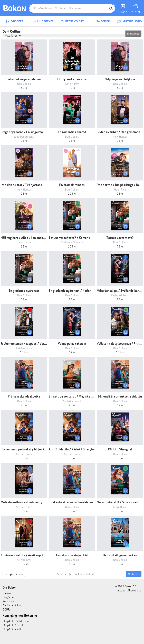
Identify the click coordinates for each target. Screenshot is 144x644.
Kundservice (10, 601)
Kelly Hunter (120, 136)
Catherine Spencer (72, 242)
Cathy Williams (120, 295)
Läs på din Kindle (12, 629)
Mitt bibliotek (130, 21)
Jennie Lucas (24, 242)
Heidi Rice (120, 189)
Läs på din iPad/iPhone (16, 621)
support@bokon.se (128, 590)
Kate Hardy (72, 83)
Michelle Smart (72, 401)
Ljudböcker (43, 21)
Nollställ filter (133, 34)
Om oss (7, 593)
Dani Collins (24, 83)
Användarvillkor (12, 605)
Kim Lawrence (24, 454)
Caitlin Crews (24, 348)
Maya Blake (120, 507)
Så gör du (101, 21)
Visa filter (11, 35)
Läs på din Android (13, 625)
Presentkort (72, 21)
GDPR (6, 609)
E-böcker (14, 21)
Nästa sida (134, 574)
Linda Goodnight (24, 136)
